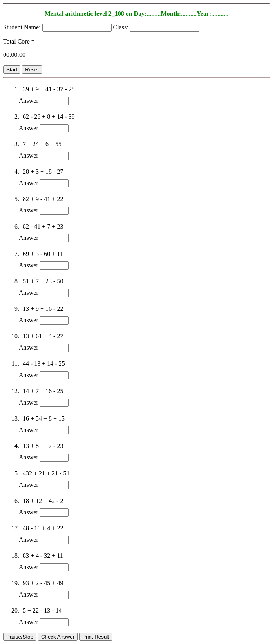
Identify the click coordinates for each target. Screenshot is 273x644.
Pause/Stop (20, 637)
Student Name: (23, 27)
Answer (29, 101)
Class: (122, 27)
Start (12, 70)
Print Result (96, 637)
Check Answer (58, 637)
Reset (32, 70)
